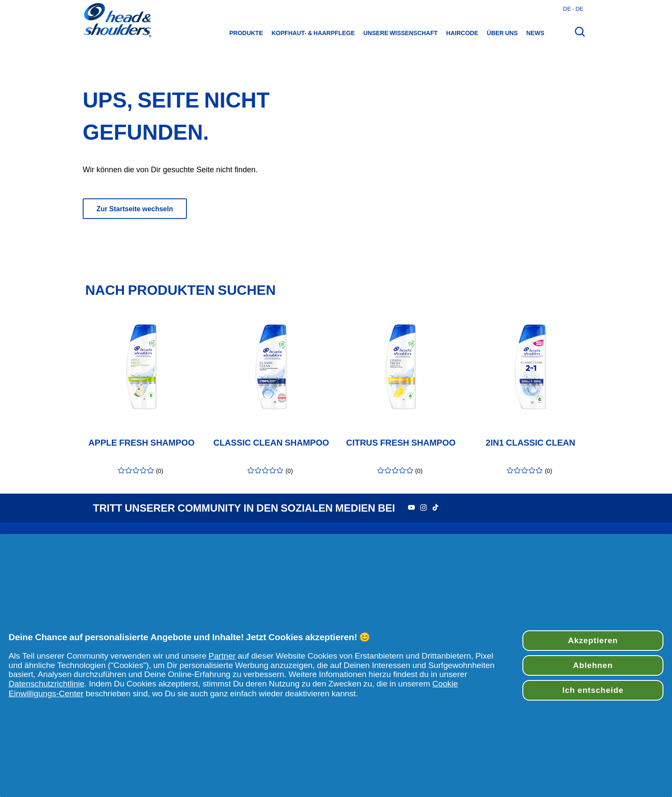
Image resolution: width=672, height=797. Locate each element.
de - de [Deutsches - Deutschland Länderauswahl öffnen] (573, 9)
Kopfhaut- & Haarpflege (313, 33)
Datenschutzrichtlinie (46, 684)
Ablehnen (593, 665)
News (535, 33)
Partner (222, 656)
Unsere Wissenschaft (400, 33)
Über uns (502, 33)
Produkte (246, 33)
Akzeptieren (593, 640)
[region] (336, 665)
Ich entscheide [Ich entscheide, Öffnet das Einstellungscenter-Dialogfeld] (593, 690)
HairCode (462, 33)
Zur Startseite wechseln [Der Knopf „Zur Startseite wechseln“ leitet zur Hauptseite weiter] (135, 209)
